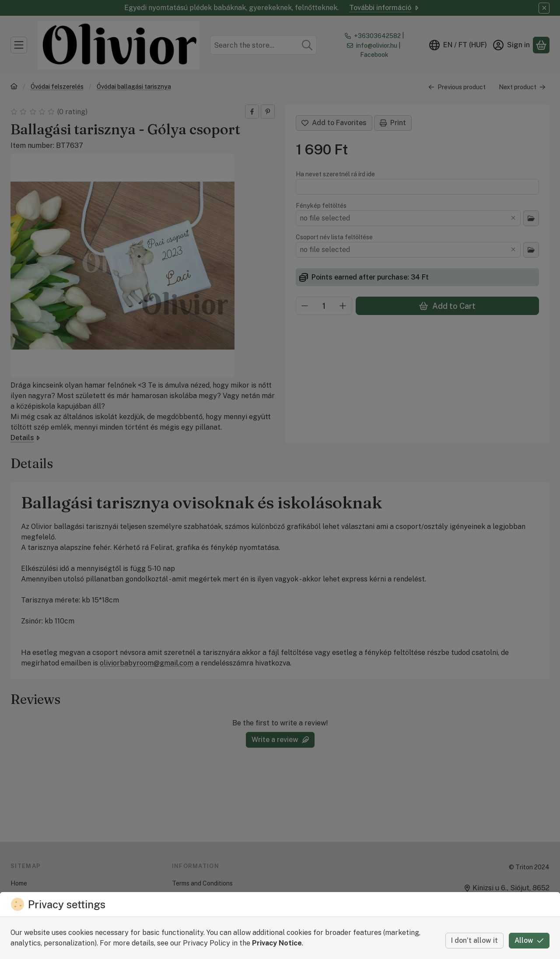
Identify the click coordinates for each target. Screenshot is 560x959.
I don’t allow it (474, 940)
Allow (529, 940)
